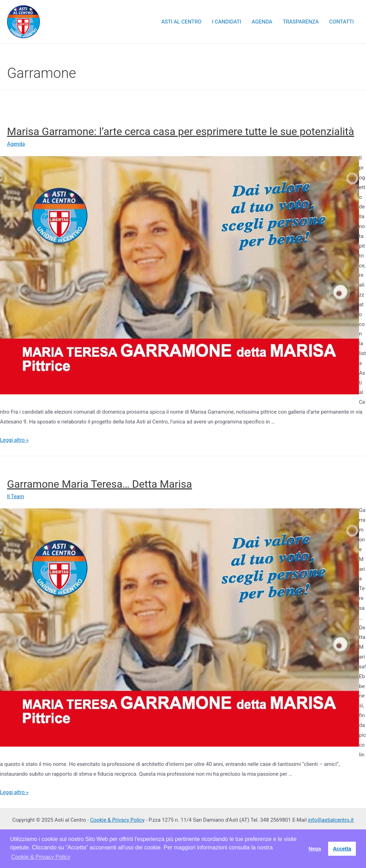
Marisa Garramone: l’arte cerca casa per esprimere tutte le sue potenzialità (181, 131)
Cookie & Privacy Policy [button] (41, 857)
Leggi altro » (14, 440)
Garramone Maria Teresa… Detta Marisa (100, 484)
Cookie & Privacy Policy (117, 820)
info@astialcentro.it (331, 820)
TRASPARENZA (301, 22)
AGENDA (262, 22)
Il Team (16, 496)
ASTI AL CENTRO (181, 22)
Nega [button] (315, 849)
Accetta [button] (342, 849)
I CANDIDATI (226, 22)
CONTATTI (341, 22)
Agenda (16, 144)
